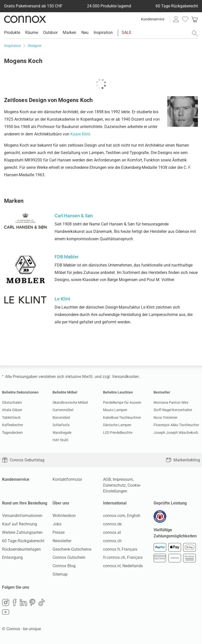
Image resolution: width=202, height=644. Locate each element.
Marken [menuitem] (70, 33)
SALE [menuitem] (127, 33)
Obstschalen (12, 402)
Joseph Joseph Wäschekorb (176, 433)
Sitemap (60, 574)
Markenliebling (183, 460)
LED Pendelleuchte (118, 433)
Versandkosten (125, 377)
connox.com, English (122, 516)
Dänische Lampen (117, 425)
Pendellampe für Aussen (122, 402)
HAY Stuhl (60, 440)
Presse (59, 532)
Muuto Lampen (115, 410)
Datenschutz (114, 485)
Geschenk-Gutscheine (72, 549)
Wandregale (62, 433)
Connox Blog (64, 566)
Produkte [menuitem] (12, 33)
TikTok (42, 602)
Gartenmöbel (63, 410)
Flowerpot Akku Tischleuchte (176, 425)
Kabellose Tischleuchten (122, 418)
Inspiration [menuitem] (103, 33)
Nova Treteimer (166, 418)
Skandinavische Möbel (70, 402)
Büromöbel (61, 418)
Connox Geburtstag (23, 460)
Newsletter (62, 541)
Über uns (61, 503)
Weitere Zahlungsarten (22, 532)
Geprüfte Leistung (170, 503)
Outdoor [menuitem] (50, 33)
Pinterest (32, 602)
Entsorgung (12, 557)
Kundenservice (153, 19)
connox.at (112, 532)
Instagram (6, 602)
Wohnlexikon (64, 516)
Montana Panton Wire (171, 402)
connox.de (112, 524)
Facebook (15, 602)
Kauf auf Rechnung (20, 524)
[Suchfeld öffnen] (195, 33)
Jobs (57, 524)
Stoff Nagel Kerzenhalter (173, 410)
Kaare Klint (80, 134)
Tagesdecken (12, 433)
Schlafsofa (61, 425)
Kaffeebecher (13, 425)
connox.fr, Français (120, 549)
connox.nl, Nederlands (123, 566)
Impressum (123, 479)
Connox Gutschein (69, 557)
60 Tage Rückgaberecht (23, 541)
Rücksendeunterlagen (21, 549)
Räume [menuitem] (32, 33)
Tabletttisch (11, 418)
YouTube (6, 612)
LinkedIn (23, 602)
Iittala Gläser (12, 410)
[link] (195, 19)
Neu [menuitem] (85, 33)
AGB (107, 479)
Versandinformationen (22, 516)
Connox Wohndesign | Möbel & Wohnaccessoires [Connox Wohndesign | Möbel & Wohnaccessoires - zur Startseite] (25, 19)
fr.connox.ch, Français (123, 557)
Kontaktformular (67, 479)
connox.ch (112, 541)
